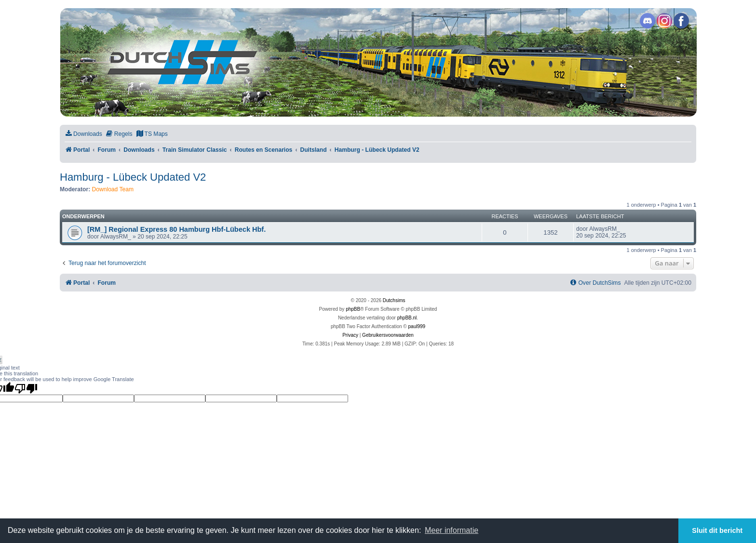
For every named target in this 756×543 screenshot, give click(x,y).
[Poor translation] (26, 388)
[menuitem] (83, 134)
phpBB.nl (407, 318)
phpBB (353, 309)
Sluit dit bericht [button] (717, 530)
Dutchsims (394, 300)
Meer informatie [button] (452, 530)
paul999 (417, 326)
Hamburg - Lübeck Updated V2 (133, 177)
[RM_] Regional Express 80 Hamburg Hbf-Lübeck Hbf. (176, 229)
